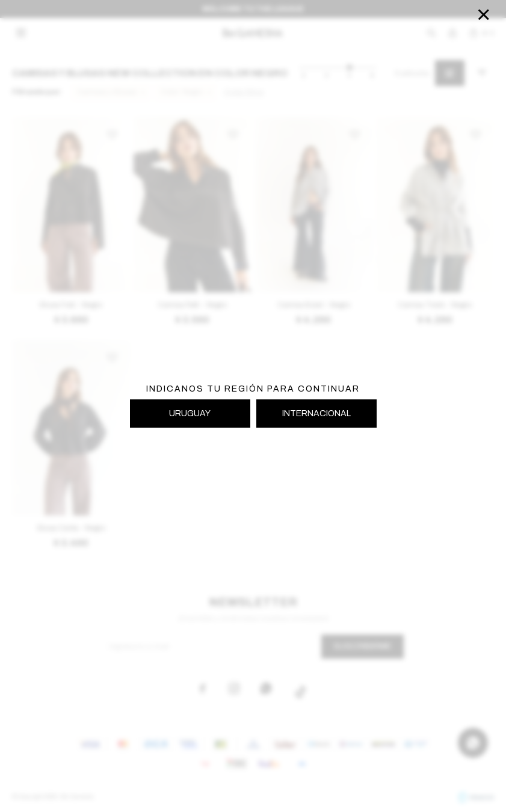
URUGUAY (190, 414)
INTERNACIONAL (316, 414)
